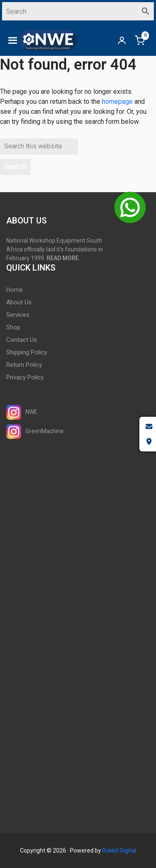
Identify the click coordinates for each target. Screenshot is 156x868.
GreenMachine (35, 431)
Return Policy (24, 365)
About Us (19, 302)
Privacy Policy (25, 377)
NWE (22, 412)
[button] (12, 40)
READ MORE (63, 258)
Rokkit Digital (119, 850)
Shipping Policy (27, 352)
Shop (13, 327)
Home (15, 290)
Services (18, 315)
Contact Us (22, 340)
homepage (117, 102)
